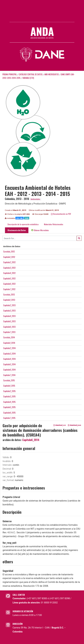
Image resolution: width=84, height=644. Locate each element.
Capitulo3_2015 (9, 396)
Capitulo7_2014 (9, 375)
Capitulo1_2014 (9, 343)
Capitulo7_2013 (9, 332)
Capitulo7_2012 (9, 289)
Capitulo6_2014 (9, 370)
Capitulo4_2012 (9, 273)
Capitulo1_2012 (9, 257)
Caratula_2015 (9, 380)
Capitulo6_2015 (9, 413)
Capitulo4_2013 (9, 316)
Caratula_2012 (9, 251)
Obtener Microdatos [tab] (40, 230)
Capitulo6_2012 (9, 284)
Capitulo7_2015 (9, 418)
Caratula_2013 (9, 294)
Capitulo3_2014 (9, 354)
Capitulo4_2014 (9, 359)
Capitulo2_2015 (9, 391)
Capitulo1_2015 (9, 386)
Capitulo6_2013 (9, 327)
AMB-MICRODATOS (52, 74)
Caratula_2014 (9, 337)
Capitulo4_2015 (9, 402)
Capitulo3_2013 (9, 311)
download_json (74, 425)
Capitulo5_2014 (9, 364)
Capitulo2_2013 (9, 305)
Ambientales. (36, 199)
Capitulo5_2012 (9, 278)
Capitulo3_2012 (9, 268)
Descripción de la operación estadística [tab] (23, 224)
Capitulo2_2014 (9, 348)
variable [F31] (28, 78)
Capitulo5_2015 (9, 407)
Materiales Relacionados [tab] (54, 224)
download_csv (60, 425)
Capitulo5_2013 (9, 321)
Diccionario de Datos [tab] (17, 230)
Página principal (10, 74)
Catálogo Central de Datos (31, 74)
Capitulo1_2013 (9, 300)
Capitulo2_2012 (9, 262)
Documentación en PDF (61, 214)
